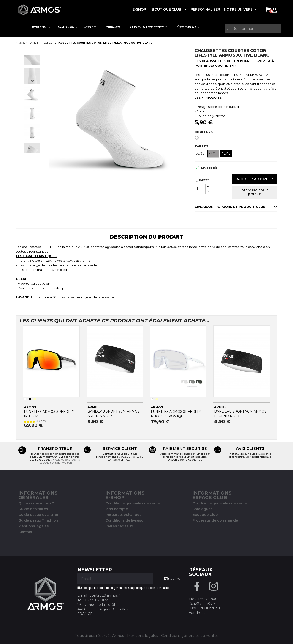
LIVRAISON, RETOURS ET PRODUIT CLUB (230, 207)
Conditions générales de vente (133, 503)
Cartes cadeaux (119, 526)
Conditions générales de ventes (190, 636)
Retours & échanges (123, 515)
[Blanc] (198, 139)
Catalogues (202, 509)
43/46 (226, 153)
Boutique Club (205, 515)
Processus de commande (215, 520)
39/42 (213, 154)
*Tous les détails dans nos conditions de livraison (59, 461)
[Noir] (30, 399)
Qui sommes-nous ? (36, 503)
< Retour (21, 43)
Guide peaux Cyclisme (38, 515)
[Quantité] (200, 189)
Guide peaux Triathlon (38, 520)
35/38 (200, 153)
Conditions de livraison (125, 520)
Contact (25, 532)
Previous (32, 51)
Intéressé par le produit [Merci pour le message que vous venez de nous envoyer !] (255, 192)
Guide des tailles (33, 509)
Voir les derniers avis (258, 457)
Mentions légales (33, 526)
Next (32, 157)
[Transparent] (35, 399)
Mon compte (117, 509)
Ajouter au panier (255, 179)
